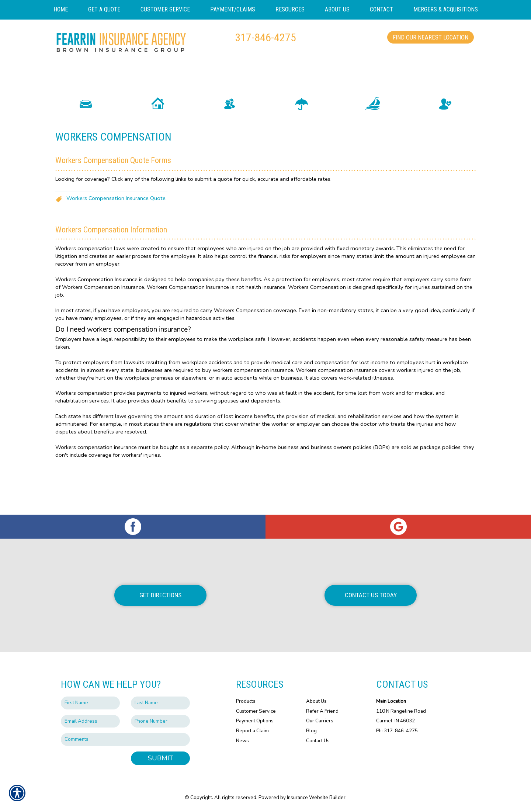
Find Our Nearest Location (431, 37)
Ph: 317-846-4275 (397, 731)
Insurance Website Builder (316, 798)
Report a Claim (252, 731)
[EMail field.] (90, 721)
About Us (316, 701)
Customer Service (256, 711)
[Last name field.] (160, 703)
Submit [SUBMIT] (161, 758)
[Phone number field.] (160, 721)
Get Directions (160, 595)
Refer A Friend (322, 711)
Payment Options (255, 721)
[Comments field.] (125, 740)
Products (246, 701)
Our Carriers (320, 721)
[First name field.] (90, 703)
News (242, 741)
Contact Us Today (371, 595)
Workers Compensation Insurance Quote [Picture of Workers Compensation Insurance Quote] (116, 248)
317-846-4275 (265, 37)
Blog (311, 731)
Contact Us (318, 741)
